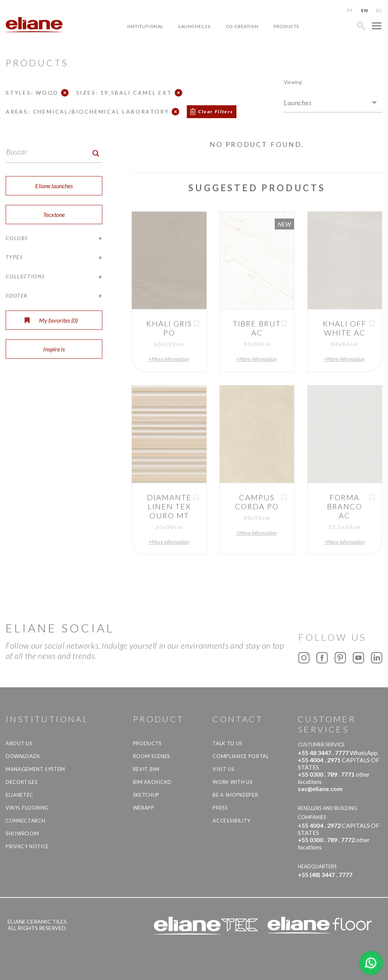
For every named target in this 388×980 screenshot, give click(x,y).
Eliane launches (54, 186)
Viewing (293, 82)
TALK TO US (228, 743)
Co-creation (242, 26)
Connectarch (25, 821)
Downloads (23, 756)
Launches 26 (195, 26)
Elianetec (20, 795)
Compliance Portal (241, 756)
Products (286, 26)
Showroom (22, 833)
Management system (35, 769)
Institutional (145, 26)
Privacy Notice (27, 846)
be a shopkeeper (235, 795)
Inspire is (54, 349)
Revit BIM (146, 769)
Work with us (232, 782)
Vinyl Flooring (27, 808)
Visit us (223, 769)
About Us (19, 743)
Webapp (144, 808)
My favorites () (51, 320)
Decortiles (22, 782)
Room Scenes (152, 756)
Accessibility (231, 821)
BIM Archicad (152, 782)
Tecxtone (54, 215)
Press (220, 808)
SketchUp (146, 795)
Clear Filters (216, 112)
